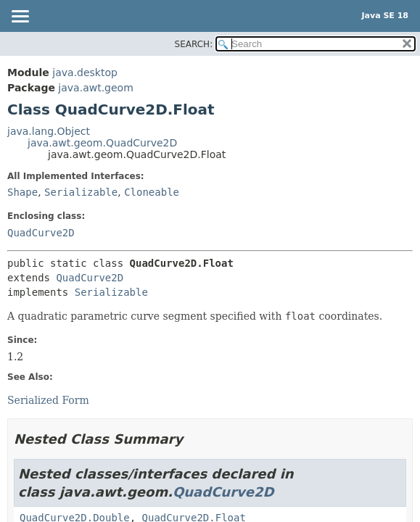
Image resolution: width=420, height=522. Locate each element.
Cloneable (152, 192)
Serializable (81, 192)
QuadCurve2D (41, 233)
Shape (22, 192)
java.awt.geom (95, 88)
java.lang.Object (49, 131)
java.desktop (85, 72)
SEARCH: (194, 44)
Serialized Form (48, 400)
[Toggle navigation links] (20, 17)
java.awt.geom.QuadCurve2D (102, 143)
